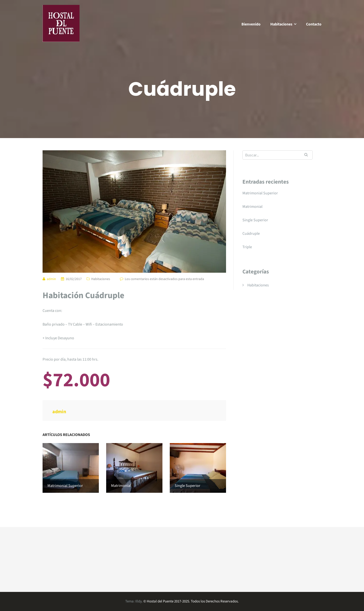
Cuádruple (251, 234)
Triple (247, 247)
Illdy (138, 601)
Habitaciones (281, 24)
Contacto (314, 24)
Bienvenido (251, 24)
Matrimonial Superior (260, 193)
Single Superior (255, 220)
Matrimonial (252, 207)
